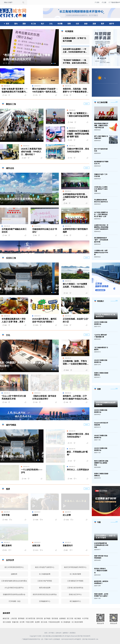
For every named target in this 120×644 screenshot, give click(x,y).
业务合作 (59, 633)
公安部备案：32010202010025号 (63, 639)
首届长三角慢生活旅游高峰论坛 (101, 374)
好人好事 (67, 515)
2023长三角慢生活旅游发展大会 (101, 449)
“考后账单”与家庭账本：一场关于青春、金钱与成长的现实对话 (74, 62)
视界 (102, 24)
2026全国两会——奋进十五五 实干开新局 (106, 537)
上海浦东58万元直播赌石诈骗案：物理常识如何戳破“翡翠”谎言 (78, 134)
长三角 (33, 24)
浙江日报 (70, 618)
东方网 (22, 622)
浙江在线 (44, 622)
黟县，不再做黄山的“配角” (77, 453)
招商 (69, 24)
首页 (7, 24)
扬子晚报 (47, 618)
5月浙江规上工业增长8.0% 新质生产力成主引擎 (101, 189)
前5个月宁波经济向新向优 (101, 150)
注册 (104, 2)
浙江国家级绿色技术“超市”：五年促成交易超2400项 (101, 240)
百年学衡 (6, 515)
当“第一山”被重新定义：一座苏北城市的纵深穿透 (78, 115)
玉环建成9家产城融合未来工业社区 (14, 230)
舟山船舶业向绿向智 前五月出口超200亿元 (101, 201)
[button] (52, 63)
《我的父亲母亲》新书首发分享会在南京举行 (44, 397)
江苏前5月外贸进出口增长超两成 (106, 117)
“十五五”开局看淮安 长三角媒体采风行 (105, 315)
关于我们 (51, 633)
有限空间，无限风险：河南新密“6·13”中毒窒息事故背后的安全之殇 (76, 90)
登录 (97, 2)
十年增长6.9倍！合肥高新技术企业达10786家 (101, 252)
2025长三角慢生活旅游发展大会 (101, 323)
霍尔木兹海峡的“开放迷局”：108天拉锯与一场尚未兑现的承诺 (45, 90)
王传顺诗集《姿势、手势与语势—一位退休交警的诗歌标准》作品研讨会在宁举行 (75, 362)
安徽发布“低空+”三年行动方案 (101, 175)
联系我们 (73, 633)
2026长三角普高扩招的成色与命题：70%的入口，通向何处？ (31, 152)
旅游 (86, 24)
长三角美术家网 (77, 622)
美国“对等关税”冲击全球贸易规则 (101, 557)
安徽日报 (15, 622)
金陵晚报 (62, 618)
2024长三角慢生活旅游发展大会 (101, 361)
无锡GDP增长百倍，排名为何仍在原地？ (78, 150)
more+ (87, 168)
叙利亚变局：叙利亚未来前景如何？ (101, 582)
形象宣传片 (68, 545)
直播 (94, 24)
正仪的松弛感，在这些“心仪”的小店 (76, 320)
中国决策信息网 (54, 622)
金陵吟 (35, 515)
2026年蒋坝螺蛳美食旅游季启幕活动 (106, 403)
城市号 (112, 24)
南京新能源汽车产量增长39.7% (101, 163)
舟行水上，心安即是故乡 (78, 470)
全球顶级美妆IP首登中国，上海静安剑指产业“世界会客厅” (75, 197)
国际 (24, 24)
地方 (42, 24)
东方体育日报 (30, 618)
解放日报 (6, 618)
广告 (87, 252)
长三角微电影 (66, 622)
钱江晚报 (78, 618)
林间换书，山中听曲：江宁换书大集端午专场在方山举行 (75, 397)
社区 (77, 24)
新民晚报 (21, 618)
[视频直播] (117, 388)
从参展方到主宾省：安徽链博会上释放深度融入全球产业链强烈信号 (101, 227)
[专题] (117, 522)
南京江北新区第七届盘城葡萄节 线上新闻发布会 (101, 463)
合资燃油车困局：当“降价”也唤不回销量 (74, 39)
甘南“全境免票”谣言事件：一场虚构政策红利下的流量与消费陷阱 (14, 90)
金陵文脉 (36, 545)
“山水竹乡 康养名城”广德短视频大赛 (101, 336)
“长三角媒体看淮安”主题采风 (101, 348)
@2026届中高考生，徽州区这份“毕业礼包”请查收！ (44, 320)
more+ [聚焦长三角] (87, 104)
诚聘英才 (66, 633)
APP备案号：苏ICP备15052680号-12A (86, 639)
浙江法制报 (7, 622)
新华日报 (40, 618)
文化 (51, 24)
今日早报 (85, 618)
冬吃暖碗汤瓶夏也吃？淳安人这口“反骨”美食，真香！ (14, 320)
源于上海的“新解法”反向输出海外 (101, 137)
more (117, 102)
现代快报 (55, 618)
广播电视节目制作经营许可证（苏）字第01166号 (37, 639)
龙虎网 (37, 622)
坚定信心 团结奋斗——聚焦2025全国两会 (101, 571)
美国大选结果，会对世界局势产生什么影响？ (101, 595)
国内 (16, 24)
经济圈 (60, 24)
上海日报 (14, 618)
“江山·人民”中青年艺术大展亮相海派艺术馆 (14, 397)
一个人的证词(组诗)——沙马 (32, 471)
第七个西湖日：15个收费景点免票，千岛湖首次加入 (75, 285)
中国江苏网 (30, 622)
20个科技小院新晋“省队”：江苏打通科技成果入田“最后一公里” (101, 214)
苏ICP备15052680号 (84, 636)
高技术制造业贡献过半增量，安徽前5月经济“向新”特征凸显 (101, 125)
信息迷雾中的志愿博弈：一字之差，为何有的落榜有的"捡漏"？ (74, 51)
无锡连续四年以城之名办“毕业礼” (45, 230)
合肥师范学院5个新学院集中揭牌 (75, 230)
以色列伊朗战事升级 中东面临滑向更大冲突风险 (101, 545)
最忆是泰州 (7, 545)
